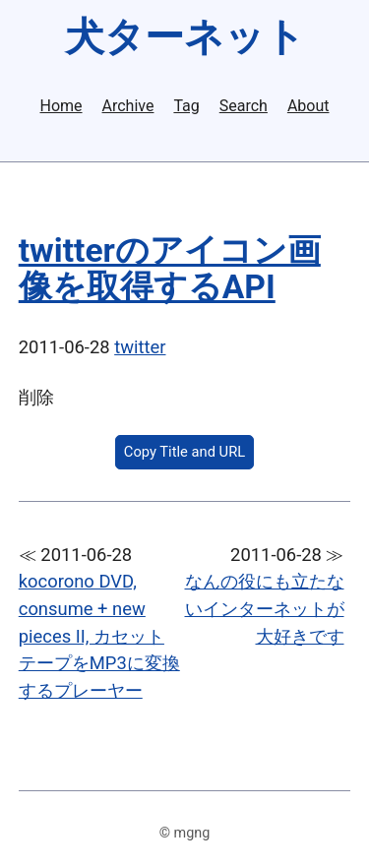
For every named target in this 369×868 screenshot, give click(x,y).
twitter (140, 347)
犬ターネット (185, 37)
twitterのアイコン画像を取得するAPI (170, 269)
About (308, 106)
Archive (128, 106)
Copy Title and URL (184, 452)
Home (61, 106)
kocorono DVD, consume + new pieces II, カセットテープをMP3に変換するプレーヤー (99, 635)
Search (244, 106)
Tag (186, 106)
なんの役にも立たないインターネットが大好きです (265, 608)
